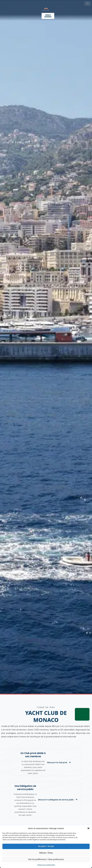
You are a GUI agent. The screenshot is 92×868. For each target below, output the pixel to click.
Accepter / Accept (46, 846)
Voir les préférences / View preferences (46, 859)
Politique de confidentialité (46, 865)
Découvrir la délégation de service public (56, 800)
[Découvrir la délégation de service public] (76, 799)
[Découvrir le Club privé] (70, 762)
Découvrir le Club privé (57, 762)
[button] (88, 828)
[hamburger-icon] (88, 4)
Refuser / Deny (46, 853)
